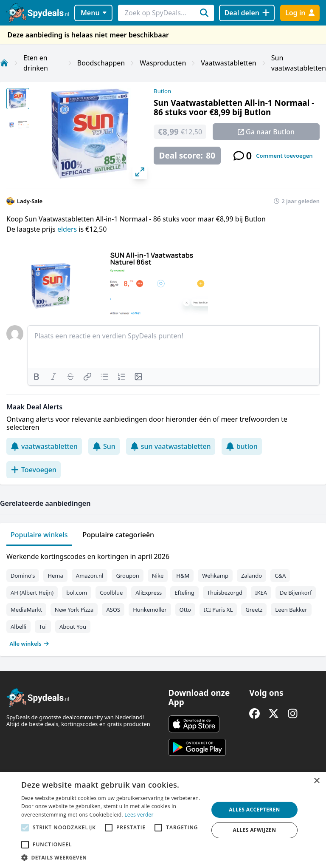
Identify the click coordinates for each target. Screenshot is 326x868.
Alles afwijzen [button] (255, 830)
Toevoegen (34, 470)
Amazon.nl (90, 576)
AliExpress (149, 593)
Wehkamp (215, 576)
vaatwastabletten (44, 446)
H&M (183, 576)
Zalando (252, 576)
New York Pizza (74, 610)
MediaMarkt (26, 610)
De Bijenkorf (296, 593)
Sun (104, 446)
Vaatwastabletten (228, 63)
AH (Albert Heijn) (32, 593)
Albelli (18, 627)
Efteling (184, 593)
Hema (55, 576)
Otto (185, 610)
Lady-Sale (30, 201)
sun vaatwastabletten (171, 446)
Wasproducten (163, 63)
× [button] (316, 781)
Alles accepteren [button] (254, 810)
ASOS (113, 610)
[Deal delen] (247, 13)
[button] (112, 857)
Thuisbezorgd (225, 593)
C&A (280, 576)
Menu (94, 13)
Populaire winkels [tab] (39, 535)
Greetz (254, 610)
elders (68, 229)
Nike (158, 576)
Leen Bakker (291, 610)
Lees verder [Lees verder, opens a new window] (139, 815)
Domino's (23, 576)
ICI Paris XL (218, 610)
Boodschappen (101, 63)
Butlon (162, 91)
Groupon (127, 576)
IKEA (261, 593)
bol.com (77, 593)
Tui (43, 627)
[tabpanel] (163, 598)
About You (73, 627)
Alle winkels (30, 644)
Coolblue (111, 593)
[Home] (4, 63)
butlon (242, 446)
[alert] (163, 820)
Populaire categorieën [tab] (119, 535)
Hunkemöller (150, 610)
